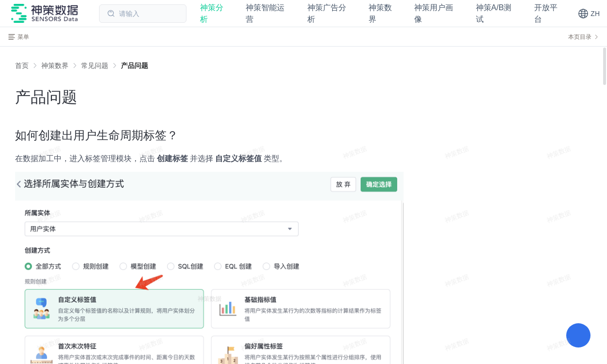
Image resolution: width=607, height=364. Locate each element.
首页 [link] (22, 66)
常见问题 (95, 66)
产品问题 (135, 66)
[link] (55, 66)
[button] (589, 14)
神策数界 (55, 66)
